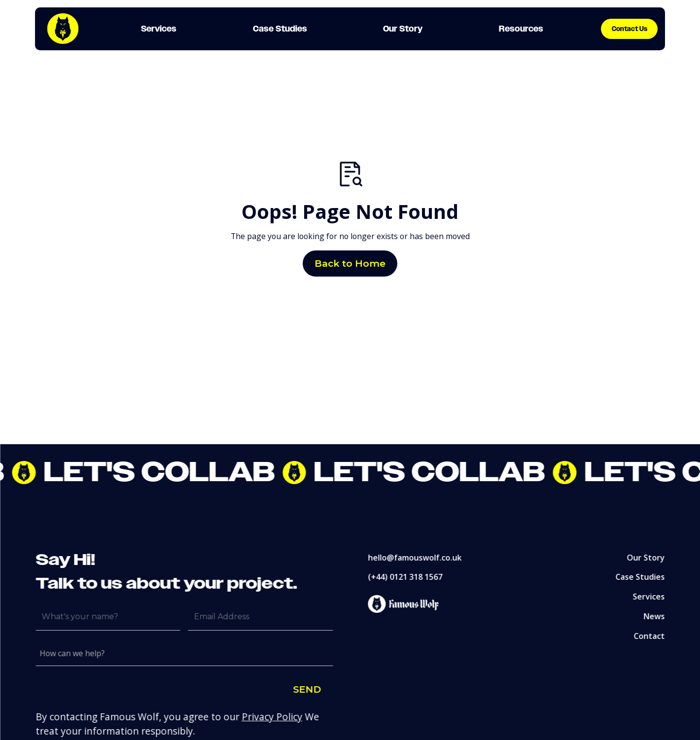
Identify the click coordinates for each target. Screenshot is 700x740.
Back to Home (350, 263)
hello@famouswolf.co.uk (420, 557)
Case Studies (645, 577)
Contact (654, 636)
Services (654, 597)
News (659, 616)
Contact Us (630, 29)
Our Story (651, 557)
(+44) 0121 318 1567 (410, 577)
